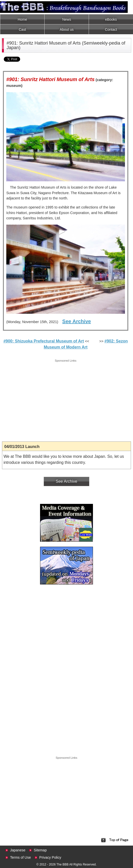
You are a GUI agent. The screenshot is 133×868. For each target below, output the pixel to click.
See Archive (77, 321)
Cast (23, 29)
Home (22, 19)
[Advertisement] (66, 399)
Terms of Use (20, 857)
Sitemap (40, 850)
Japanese (18, 850)
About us (67, 29)
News (67, 19)
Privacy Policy (50, 857)
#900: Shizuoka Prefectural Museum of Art (44, 341)
